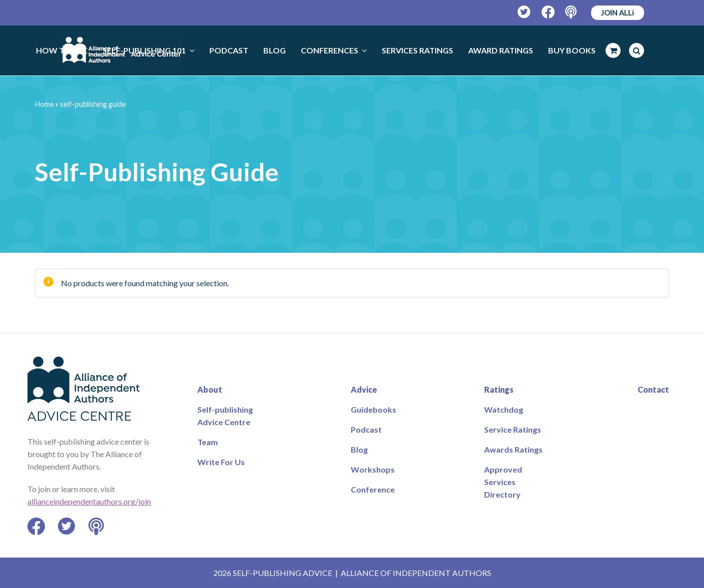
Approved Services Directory (503, 482)
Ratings (499, 389)
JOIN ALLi (618, 12)
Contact (653, 389)
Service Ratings (513, 429)
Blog (359, 449)
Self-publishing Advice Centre (225, 416)
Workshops (373, 469)
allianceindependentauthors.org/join (89, 501)
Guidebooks (373, 409)
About (210, 389)
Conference (373, 489)
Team (208, 442)
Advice (364, 389)
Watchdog (504, 409)
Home (44, 104)
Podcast (366, 429)
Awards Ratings (513, 449)
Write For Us (221, 462)
